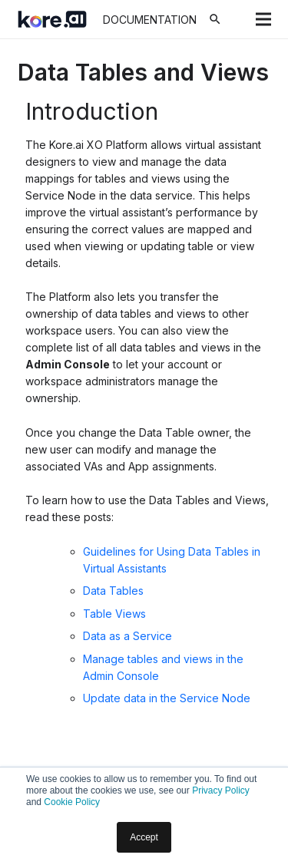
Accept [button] (144, 837)
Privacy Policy (221, 790)
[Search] (215, 19)
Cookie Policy (72, 802)
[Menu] (263, 19)
